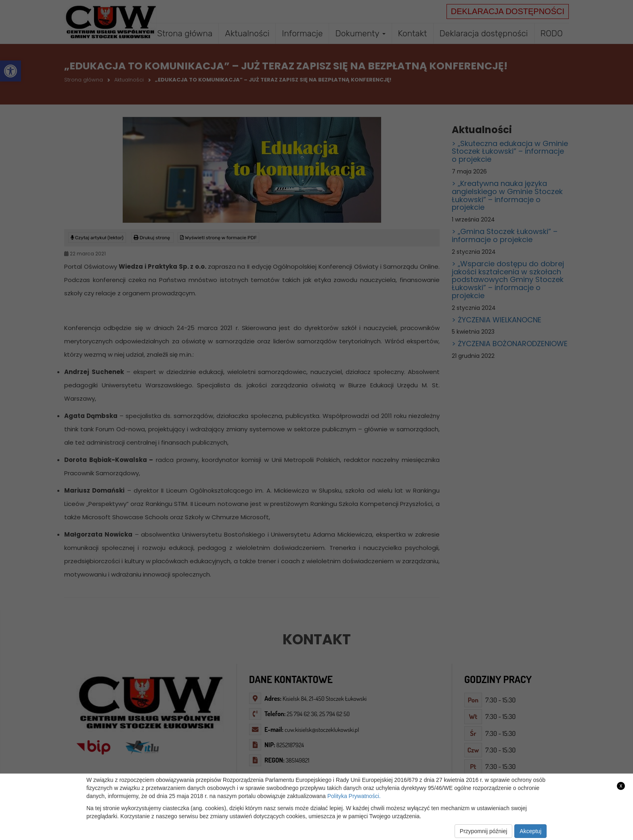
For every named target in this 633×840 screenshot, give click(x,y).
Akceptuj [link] (530, 831)
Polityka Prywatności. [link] (354, 796)
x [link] (621, 786)
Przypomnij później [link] (484, 831)
